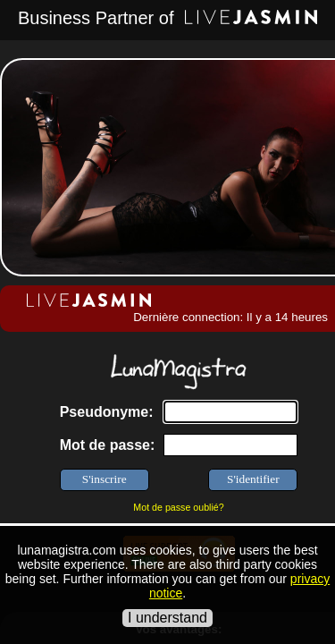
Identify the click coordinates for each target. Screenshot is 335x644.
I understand (167, 618)
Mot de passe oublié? (178, 507)
